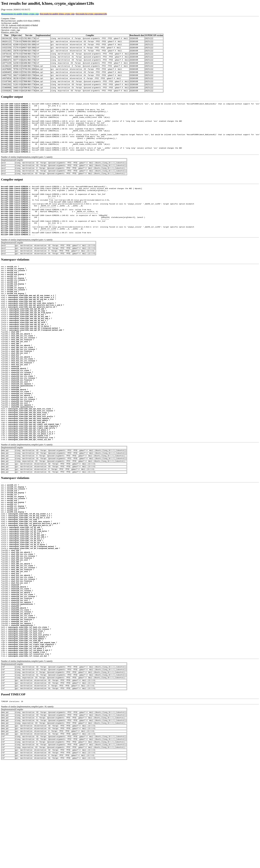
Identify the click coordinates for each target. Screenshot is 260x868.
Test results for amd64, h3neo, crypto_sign (57, 14)
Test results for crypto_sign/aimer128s (91, 14)
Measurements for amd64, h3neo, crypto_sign (20, 14)
